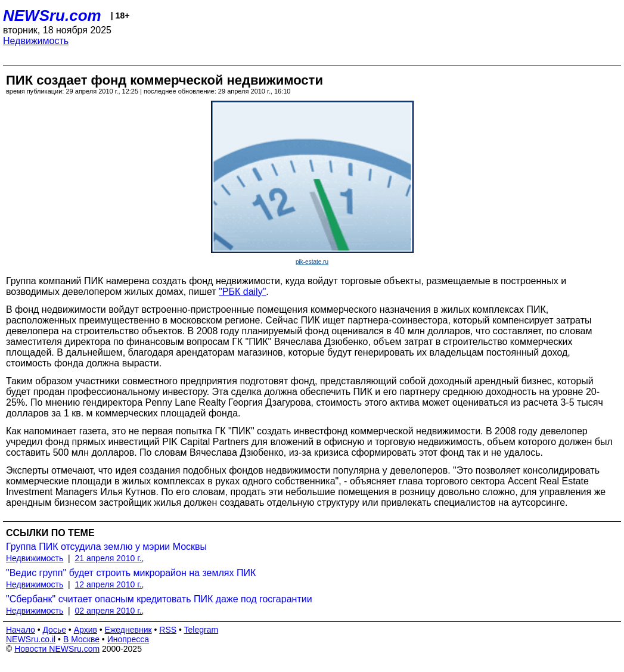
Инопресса (128, 639)
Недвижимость (36, 41)
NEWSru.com (52, 15)
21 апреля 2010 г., (110, 558)
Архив (86, 630)
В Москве (81, 639)
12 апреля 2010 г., (110, 584)
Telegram (201, 630)
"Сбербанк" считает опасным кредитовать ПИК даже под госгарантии (159, 599)
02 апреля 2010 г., (110, 611)
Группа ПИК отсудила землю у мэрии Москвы (106, 547)
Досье (54, 630)
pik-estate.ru (312, 262)
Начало (21, 630)
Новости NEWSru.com (57, 649)
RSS (168, 630)
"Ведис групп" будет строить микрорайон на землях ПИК (131, 573)
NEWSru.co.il (31, 639)
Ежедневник (128, 630)
